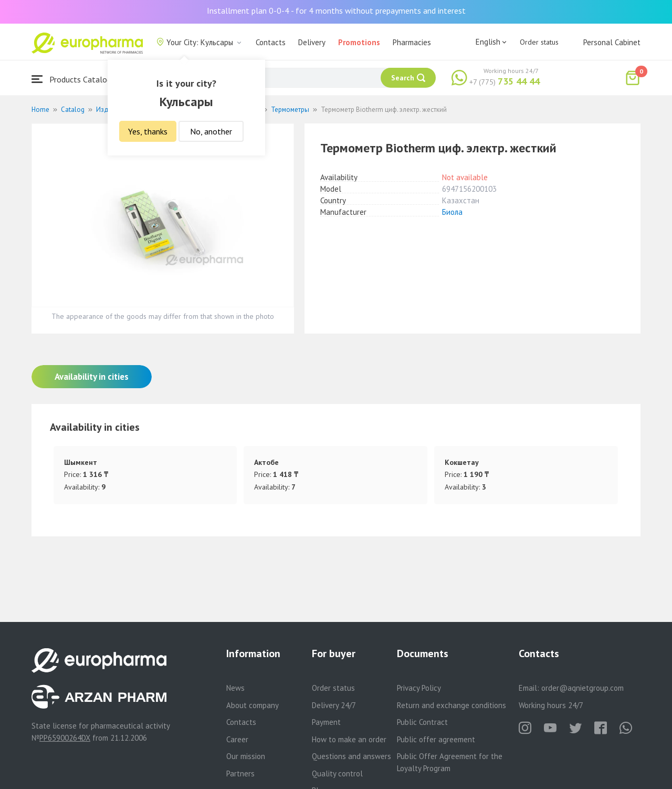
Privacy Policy (419, 688)
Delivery (312, 42)
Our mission (246, 756)
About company (253, 705)
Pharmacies (412, 42)
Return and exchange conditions (451, 705)
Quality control (337, 774)
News (235, 688)
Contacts (271, 42)
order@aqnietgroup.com (582, 688)
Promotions (359, 42)
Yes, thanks (148, 131)
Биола (452, 212)
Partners (240, 774)
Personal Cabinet (612, 42)
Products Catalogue (76, 79)
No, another (211, 131)
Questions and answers (351, 756)
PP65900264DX (65, 738)
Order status (539, 42)
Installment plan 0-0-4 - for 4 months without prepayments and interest (336, 11)
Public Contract (422, 722)
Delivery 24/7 (334, 705)
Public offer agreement (436, 739)
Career (237, 739)
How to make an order (349, 739)
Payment (326, 722)
